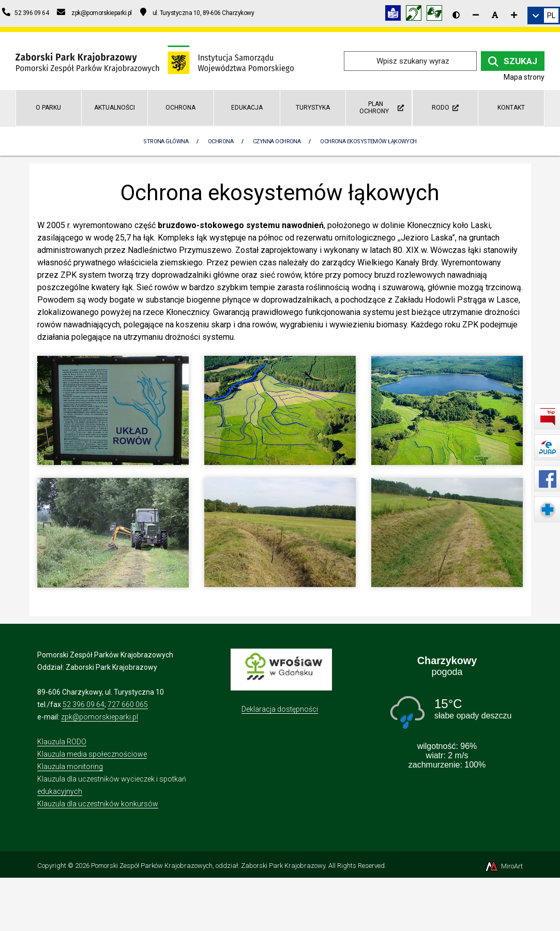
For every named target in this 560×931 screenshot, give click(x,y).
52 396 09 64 (84, 704)
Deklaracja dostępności (280, 709)
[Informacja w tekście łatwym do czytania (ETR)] (396, 15)
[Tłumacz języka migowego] (437, 15)
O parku (48, 108)
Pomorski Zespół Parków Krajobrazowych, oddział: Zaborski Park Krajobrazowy (208, 866)
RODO (445, 108)
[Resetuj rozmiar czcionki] (495, 15)
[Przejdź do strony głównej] (155, 60)
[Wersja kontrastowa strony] (456, 15)
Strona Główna (166, 141)
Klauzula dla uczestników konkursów (98, 804)
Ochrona (180, 108)
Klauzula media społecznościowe (92, 754)
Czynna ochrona (277, 141)
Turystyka (313, 108)
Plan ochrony (382, 107)
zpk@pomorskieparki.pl (100, 717)
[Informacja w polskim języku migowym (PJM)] (416, 15)
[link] (544, 16)
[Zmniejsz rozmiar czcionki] (476, 15)
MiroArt (503, 866)
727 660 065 (128, 704)
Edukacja (247, 108)
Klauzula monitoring (70, 767)
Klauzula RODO (62, 742)
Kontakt (511, 108)
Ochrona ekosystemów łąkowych (368, 141)
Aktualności (115, 108)
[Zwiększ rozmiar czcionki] (514, 15)
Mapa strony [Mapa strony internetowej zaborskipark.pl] (524, 77)
